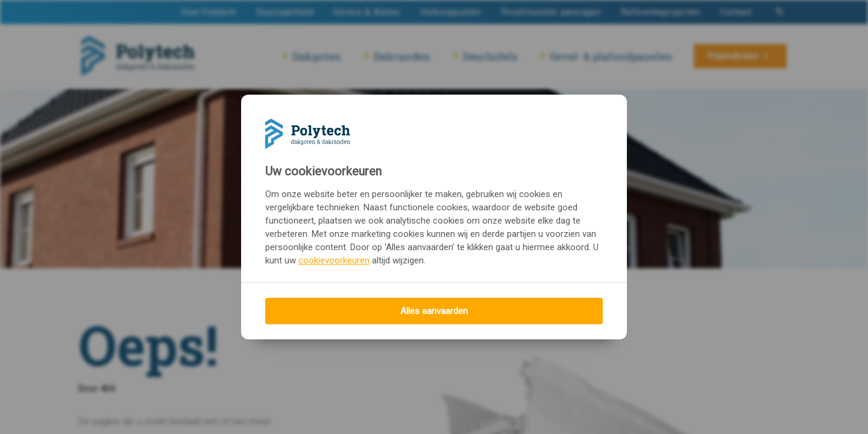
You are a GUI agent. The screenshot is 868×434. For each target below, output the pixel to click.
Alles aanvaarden (434, 311)
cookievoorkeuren (334, 260)
